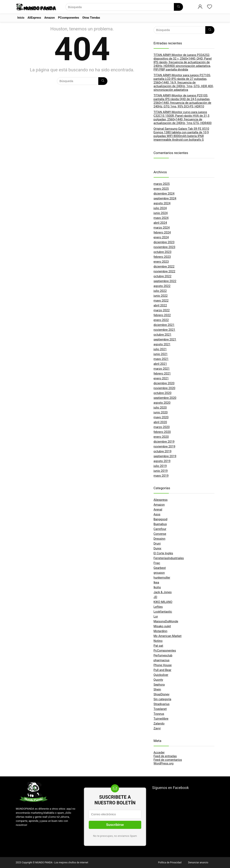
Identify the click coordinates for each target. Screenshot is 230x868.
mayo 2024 (161, 218)
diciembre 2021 (164, 325)
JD (155, 597)
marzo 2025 (162, 184)
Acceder (159, 752)
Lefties (158, 607)
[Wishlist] (210, 7)
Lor (156, 616)
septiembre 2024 (165, 198)
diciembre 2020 (164, 383)
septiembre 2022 (165, 281)
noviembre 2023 (165, 247)
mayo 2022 (161, 301)
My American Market (168, 636)
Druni (157, 544)
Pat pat (158, 646)
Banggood (160, 519)
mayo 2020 (161, 417)
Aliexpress (161, 500)
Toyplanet (160, 709)
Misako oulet (162, 626)
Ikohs (157, 587)
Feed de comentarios (168, 760)
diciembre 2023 (164, 242)
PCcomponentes (68, 18)
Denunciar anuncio (198, 863)
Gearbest (160, 568)
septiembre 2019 (165, 456)
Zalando (159, 724)
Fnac (157, 563)
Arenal (158, 509)
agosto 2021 (162, 344)
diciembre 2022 (164, 267)
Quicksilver (161, 675)
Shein (157, 689)
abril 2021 (160, 364)
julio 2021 (160, 349)
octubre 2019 (163, 451)
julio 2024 (160, 208)
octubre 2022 (163, 276)
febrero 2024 (162, 232)
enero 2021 (161, 378)
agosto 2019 (162, 461)
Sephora (159, 685)
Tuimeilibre (161, 719)
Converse (160, 534)
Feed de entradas (165, 756)
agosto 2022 (162, 286)
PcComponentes (165, 651)
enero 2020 (161, 437)
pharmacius (162, 660)
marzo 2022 (162, 310)
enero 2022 (161, 320)
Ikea (156, 582)
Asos (157, 514)
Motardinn (160, 631)
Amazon (50, 18)
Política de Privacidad (170, 863)
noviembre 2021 (165, 330)
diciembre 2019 (164, 442)
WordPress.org (164, 763)
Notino (158, 641)
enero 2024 (161, 237)
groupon (159, 573)
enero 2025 (161, 189)
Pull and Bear (163, 670)
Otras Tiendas (91, 18)
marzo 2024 (162, 228)
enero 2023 (161, 262)
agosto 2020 (162, 403)
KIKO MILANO (163, 602)
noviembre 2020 (165, 388)
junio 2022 (161, 296)
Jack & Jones (163, 592)
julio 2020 (160, 408)
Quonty (158, 680)
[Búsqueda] (178, 7)
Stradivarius (162, 704)
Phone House (163, 665)
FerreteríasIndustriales (169, 558)
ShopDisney (162, 694)
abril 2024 (160, 223)
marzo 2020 (162, 427)
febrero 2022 (162, 315)
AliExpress (34, 18)
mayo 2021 (161, 359)
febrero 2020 (162, 432)
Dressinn (159, 539)
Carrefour (160, 529)
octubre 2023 (163, 252)
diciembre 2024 (164, 194)
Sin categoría (162, 699)
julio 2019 (160, 466)
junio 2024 (161, 213)
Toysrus (159, 714)
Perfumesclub (163, 655)
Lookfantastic (163, 612)
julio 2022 (160, 291)
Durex (157, 548)
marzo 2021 (162, 369)
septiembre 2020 (165, 398)
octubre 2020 (163, 393)
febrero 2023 (162, 257)
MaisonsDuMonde (166, 621)
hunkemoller (162, 578)
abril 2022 (160, 305)
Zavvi (157, 728)
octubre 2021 (163, 335)
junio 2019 (161, 471)
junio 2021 (161, 354)
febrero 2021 (162, 374)
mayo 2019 (161, 476)
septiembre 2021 (165, 339)
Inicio (21, 18)
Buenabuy (160, 524)
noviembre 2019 (165, 446)
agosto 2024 (162, 203)
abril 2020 (160, 422)
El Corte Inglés (163, 553)
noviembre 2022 (165, 271)
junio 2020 (161, 412)
